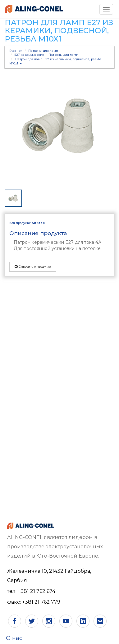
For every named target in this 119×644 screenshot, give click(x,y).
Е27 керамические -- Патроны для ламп (46, 55)
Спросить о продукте (33, 267)
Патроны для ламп (43, 51)
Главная (16, 51)
